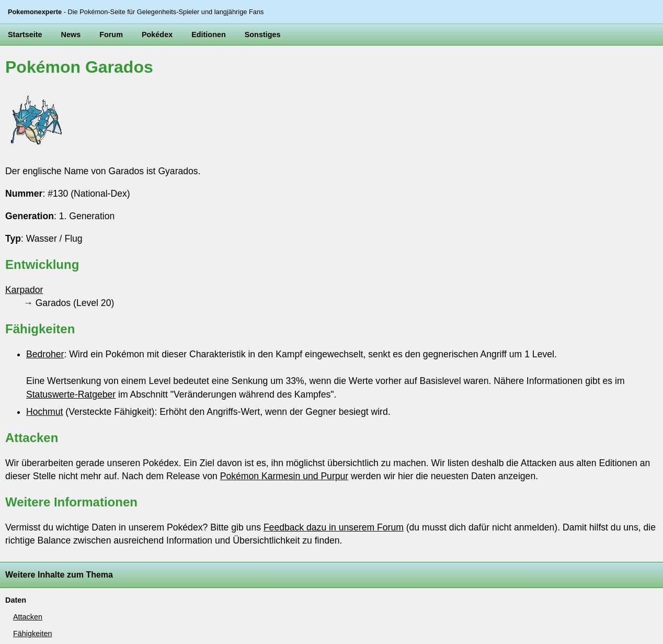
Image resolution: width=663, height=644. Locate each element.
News (71, 35)
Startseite (25, 35)
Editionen (209, 35)
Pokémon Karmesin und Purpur (284, 476)
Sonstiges (263, 35)
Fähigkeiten (32, 634)
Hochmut (44, 412)
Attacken (28, 617)
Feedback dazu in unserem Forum (334, 527)
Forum (111, 35)
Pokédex (157, 35)
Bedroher (45, 354)
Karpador (24, 290)
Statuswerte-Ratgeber (71, 394)
